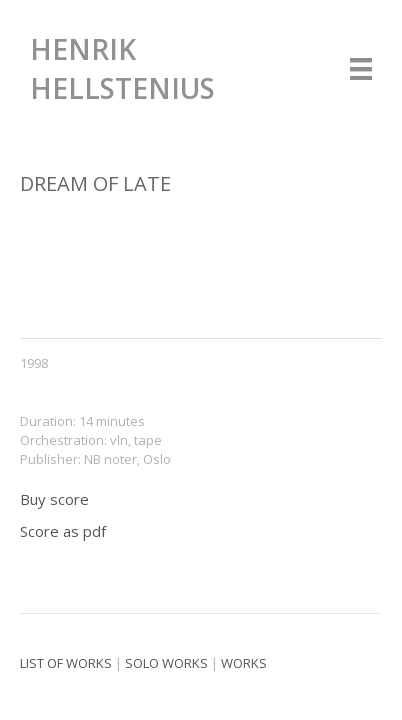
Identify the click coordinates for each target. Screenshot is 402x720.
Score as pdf (63, 531)
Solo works (166, 663)
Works (244, 663)
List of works (66, 663)
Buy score (54, 499)
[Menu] (361, 69)
